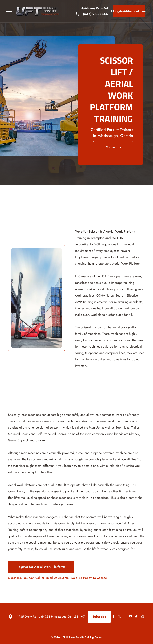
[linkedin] (125, 617)
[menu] (9, 11)
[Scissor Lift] (37, 298)
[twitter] (119, 617)
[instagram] (142, 617)
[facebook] (113, 617)
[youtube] (131, 617)
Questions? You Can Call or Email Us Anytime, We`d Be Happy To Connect (58, 578)
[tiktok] (136, 617)
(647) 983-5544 (95, 14)
